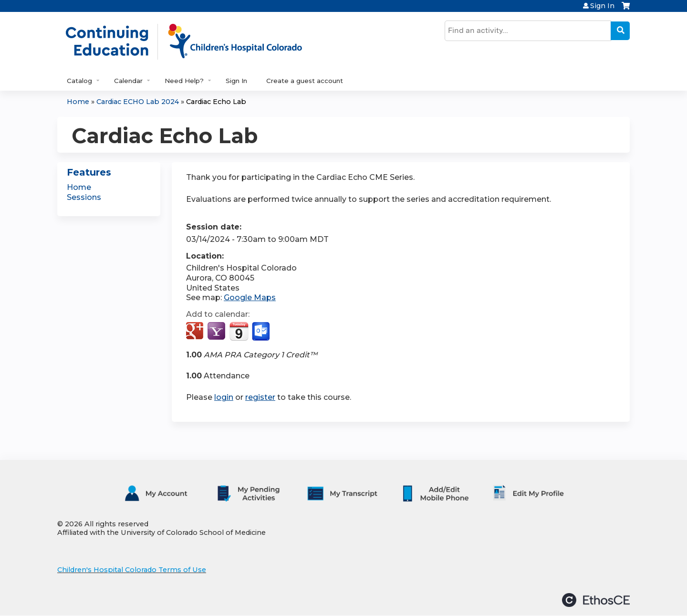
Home (78, 102)
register (260, 397)
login (224, 397)
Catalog (79, 81)
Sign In (602, 6)
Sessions (84, 197)
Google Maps (250, 298)
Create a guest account (305, 81)
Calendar (128, 81)
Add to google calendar (196, 332)
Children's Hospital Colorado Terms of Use (132, 570)
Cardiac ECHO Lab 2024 (138, 102)
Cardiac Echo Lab (216, 102)
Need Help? (184, 81)
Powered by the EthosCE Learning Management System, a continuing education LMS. (596, 600)
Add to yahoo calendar (217, 332)
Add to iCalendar (239, 331)
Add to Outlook (262, 332)
